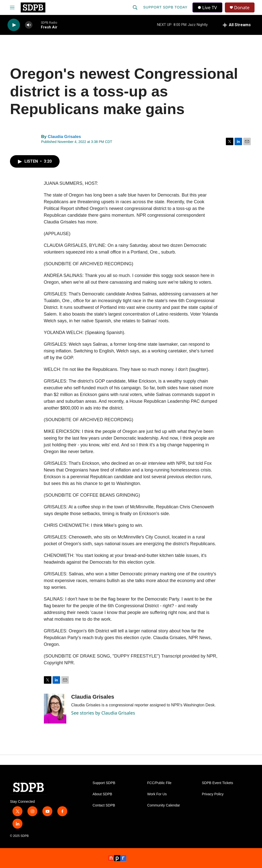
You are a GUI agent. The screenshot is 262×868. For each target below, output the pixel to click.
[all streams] (237, 25)
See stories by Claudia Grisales (103, 713)
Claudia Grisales (64, 137)
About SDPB (102, 794)
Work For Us (157, 794)
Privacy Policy (213, 794)
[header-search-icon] (135, 7)
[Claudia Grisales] (55, 709)
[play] (14, 25)
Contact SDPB (104, 805)
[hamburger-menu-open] (12, 7)
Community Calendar (164, 805)
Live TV (207, 7)
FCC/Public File (159, 783)
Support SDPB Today (165, 7)
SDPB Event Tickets (218, 783)
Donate (242, 8)
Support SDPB (104, 783)
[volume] (29, 25)
